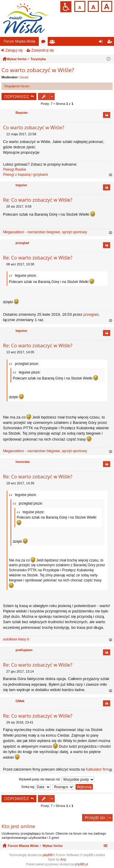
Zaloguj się (14, 50)
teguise (21, 185)
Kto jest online (18, 826)
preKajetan (24, 650)
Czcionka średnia (93, 6)
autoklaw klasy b (16, 639)
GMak (20, 701)
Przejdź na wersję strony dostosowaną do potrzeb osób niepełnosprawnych (66, 7)
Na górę (111, 175)
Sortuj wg (36, 787)
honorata (23, 462)
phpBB (48, 855)
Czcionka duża (106, 6)
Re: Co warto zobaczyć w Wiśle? (38, 200)
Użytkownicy (53, 43)
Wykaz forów (52, 846)
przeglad (22, 243)
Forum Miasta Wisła (19, 41)
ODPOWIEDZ (17, 96)
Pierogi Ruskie (14, 169)
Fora (44, 43)
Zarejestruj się (43, 50)
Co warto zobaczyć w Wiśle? (38, 70)
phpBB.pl (81, 864)
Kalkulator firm (97, 769)
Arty (63, 859)
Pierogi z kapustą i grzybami (25, 175)
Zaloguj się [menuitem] (102, 43)
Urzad (24, 77)
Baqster (22, 113)
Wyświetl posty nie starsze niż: (57, 780)
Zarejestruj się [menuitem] (111, 43)
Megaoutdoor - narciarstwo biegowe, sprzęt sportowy (45, 232)
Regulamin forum (17, 86)
